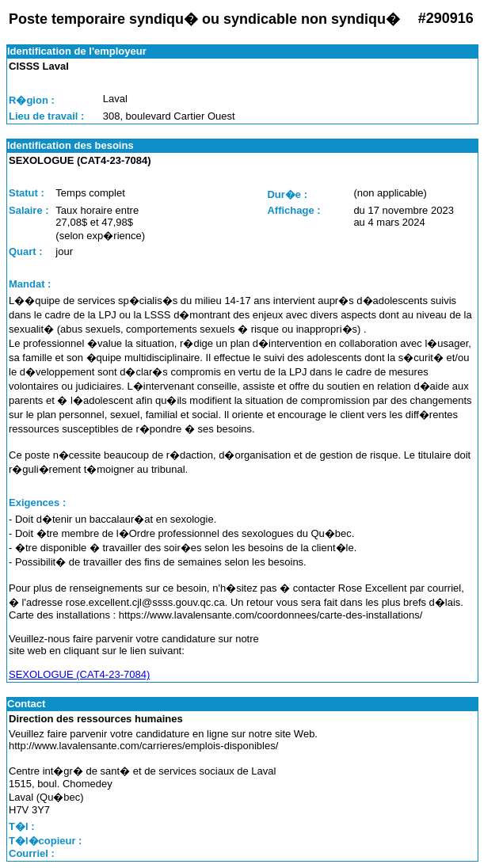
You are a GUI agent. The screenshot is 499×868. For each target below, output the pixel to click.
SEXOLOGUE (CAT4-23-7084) (79, 674)
